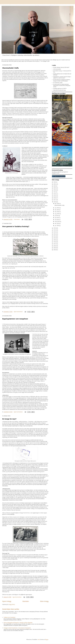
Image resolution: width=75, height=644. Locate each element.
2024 (55, 186)
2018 (55, 198)
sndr (39, 640)
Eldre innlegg (44, 601)
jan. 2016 (57, 226)
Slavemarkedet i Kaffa (10, 68)
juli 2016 (57, 216)
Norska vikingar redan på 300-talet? (61, 67)
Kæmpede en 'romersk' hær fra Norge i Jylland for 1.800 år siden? (62, 77)
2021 (55, 192)
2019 (55, 196)
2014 (55, 230)
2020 (55, 194)
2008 (55, 242)
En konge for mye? (9, 419)
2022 (55, 190)
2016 (55, 202)
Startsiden (26, 601)
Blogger (47, 640)
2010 (55, 238)
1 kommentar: (17, 219)
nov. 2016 (57, 208)
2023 (55, 188)
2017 (55, 200)
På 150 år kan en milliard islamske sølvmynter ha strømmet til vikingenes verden (62, 86)
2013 (55, 232)
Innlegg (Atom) (11, 604)
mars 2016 (57, 222)
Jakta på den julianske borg (59, 90)
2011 (55, 236)
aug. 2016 (57, 214)
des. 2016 (57, 204)
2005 (55, 248)
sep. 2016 (57, 212)
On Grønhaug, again (58, 83)
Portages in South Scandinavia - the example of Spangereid (17, 628)
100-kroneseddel (57, 69)
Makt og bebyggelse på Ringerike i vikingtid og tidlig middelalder (18, 623)
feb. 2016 (57, 224)
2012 (55, 234)
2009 (55, 240)
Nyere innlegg (7, 601)
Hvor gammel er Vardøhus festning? (16, 226)
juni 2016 (57, 218)
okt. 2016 (57, 210)
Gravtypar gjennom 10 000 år (60, 88)
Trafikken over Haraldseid (9, 617)
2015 (55, 228)
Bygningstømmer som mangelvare (15, 319)
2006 (55, 246)
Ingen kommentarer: (18, 312)
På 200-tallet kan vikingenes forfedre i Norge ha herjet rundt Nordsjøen (62, 80)
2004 (55, 250)
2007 (55, 244)
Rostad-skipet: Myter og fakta (11, 609)
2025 (55, 184)
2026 (55, 182)
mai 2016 (57, 220)
